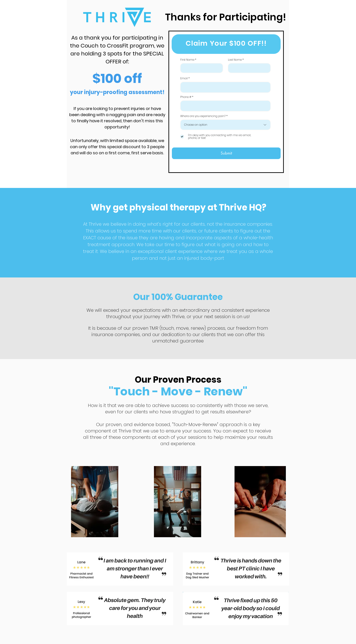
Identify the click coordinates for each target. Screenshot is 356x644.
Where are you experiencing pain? (203, 116)
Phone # (186, 97)
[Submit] (226, 153)
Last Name (235, 60)
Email (184, 78)
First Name (187, 60)
